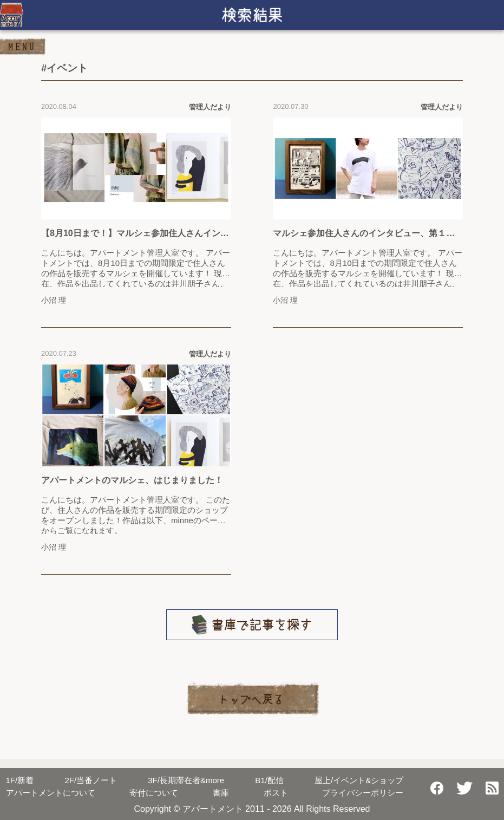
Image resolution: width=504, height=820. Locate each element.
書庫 (221, 793)
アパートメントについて (51, 793)
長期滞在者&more (186, 780)
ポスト (276, 793)
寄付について (154, 793)
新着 (20, 780)
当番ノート (91, 780)
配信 (269, 780)
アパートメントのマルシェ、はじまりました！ (132, 480)
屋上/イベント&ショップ (359, 780)
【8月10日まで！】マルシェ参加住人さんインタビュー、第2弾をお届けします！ (135, 234)
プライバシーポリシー (363, 793)
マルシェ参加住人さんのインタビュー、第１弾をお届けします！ (364, 234)
